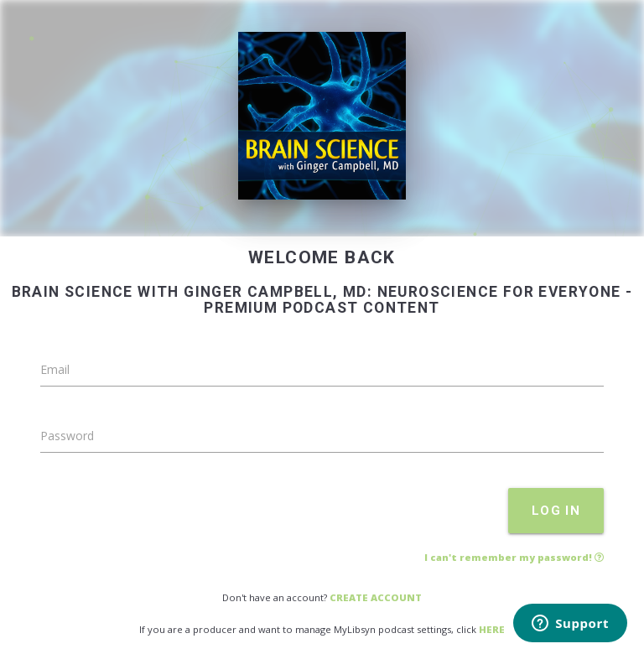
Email (55, 369)
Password (67, 436)
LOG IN (556, 511)
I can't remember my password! (514, 557)
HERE (492, 629)
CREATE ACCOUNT (376, 597)
